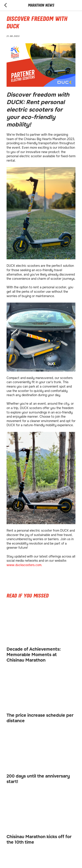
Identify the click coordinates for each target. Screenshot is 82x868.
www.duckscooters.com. (24, 565)
